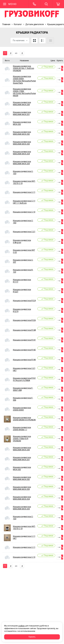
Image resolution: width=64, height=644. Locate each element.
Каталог (18, 24)
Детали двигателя (35, 24)
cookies (21, 626)
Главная (6, 24)
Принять (32, 637)
